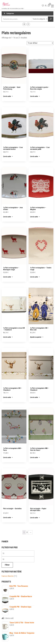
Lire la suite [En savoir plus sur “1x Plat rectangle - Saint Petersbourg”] (7, 96)
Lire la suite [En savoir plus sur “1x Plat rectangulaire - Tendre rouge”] (34, 277)
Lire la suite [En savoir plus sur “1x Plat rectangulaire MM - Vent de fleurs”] (34, 457)
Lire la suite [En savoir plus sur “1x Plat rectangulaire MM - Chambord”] (34, 397)
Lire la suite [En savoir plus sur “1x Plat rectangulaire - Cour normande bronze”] (7, 156)
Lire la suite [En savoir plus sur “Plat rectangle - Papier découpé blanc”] (34, 518)
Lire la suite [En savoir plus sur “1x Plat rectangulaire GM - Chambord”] (7, 397)
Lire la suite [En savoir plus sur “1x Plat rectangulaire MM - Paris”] (7, 457)
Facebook (24, 24)
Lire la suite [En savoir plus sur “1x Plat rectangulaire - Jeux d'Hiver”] (7, 217)
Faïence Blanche (8, 576)
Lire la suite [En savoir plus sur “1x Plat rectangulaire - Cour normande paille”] (34, 156)
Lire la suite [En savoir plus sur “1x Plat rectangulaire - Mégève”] (34, 217)
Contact (28, 24)
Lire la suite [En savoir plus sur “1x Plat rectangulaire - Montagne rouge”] (7, 277)
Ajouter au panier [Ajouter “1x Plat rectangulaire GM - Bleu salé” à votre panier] (36, 337)
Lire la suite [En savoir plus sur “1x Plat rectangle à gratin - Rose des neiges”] (34, 96)
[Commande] (40, 43)
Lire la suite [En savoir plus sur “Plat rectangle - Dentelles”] (7, 518)
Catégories (10, 13)
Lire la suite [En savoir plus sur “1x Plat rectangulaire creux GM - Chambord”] (7, 337)
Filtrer (7, 565)
